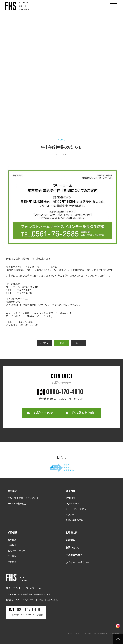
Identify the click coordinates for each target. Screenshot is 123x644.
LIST (61, 343)
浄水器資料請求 (83, 413)
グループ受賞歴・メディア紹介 (23, 498)
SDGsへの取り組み (17, 504)
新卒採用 (12, 540)
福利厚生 (12, 562)
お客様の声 (72, 533)
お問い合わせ (43, 413)
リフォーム (71, 515)
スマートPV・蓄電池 (76, 509)
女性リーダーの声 (16, 551)
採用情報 (12, 533)
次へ (77, 343)
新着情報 (70, 540)
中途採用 (12, 545)
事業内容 (70, 491)
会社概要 (12, 491)
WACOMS (71, 498)
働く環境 (12, 556)
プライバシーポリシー (77, 562)
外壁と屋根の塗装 (74, 520)
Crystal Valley (72, 504)
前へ (46, 343)
